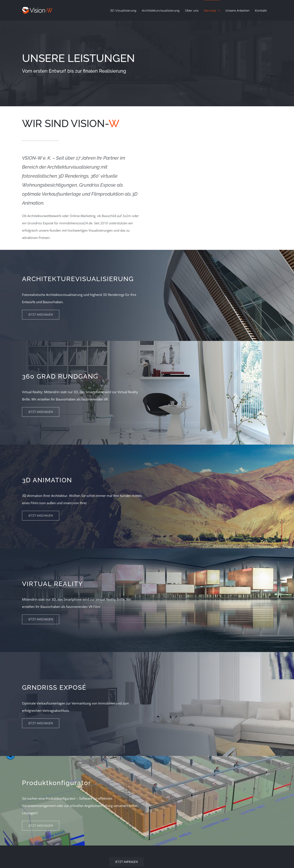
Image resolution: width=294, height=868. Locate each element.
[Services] (147, 63)
